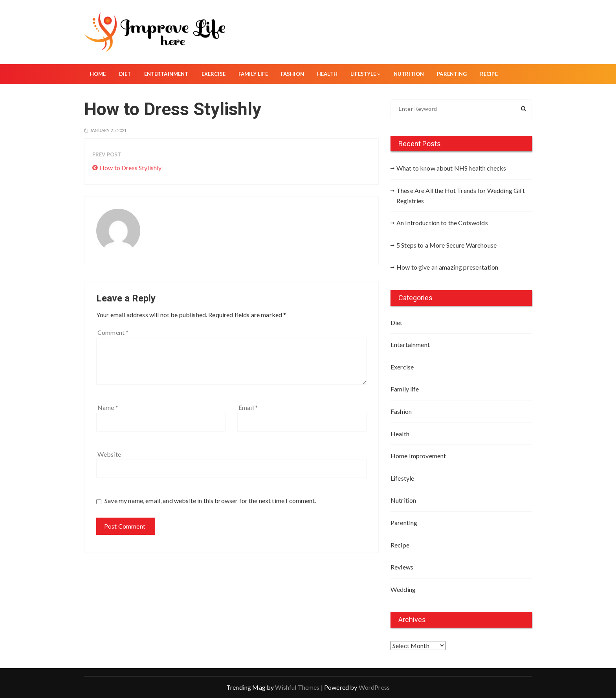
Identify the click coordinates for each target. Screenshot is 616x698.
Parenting (452, 74)
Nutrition (409, 74)
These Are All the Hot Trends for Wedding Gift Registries (461, 196)
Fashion (292, 74)
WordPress (374, 687)
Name (108, 407)
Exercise (214, 74)
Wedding (403, 589)
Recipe (489, 74)
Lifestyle (366, 74)
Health (327, 74)
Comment (113, 332)
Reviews (402, 567)
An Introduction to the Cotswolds (442, 223)
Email (248, 407)
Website (109, 454)
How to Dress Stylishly (130, 168)
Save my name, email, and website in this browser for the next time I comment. (210, 501)
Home (98, 74)
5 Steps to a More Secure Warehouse (446, 245)
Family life (253, 74)
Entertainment (166, 74)
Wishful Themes (297, 687)
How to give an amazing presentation (447, 267)
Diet (125, 74)
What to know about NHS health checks (451, 168)
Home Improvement (418, 456)
